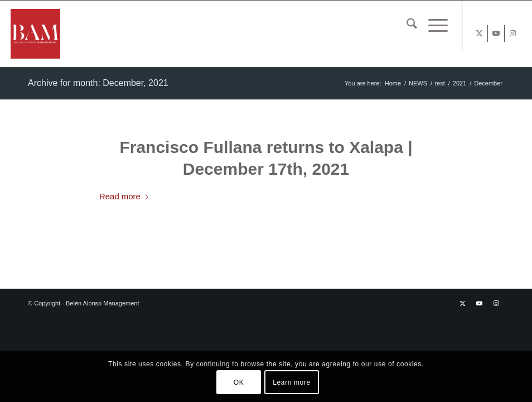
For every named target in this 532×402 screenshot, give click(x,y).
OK (239, 382)
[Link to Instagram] (513, 33)
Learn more (291, 382)
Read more (124, 196)
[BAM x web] (73, 34)
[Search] (406, 26)
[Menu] (432, 26)
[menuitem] (406, 26)
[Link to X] (479, 33)
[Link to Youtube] (496, 33)
